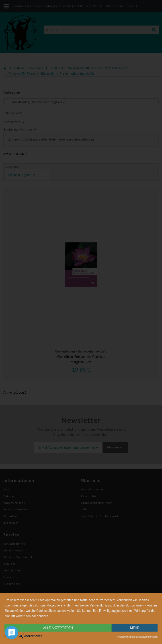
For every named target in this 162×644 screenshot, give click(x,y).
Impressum (123, 637)
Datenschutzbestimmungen (144, 637)
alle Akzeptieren (58, 628)
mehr (135, 628)
